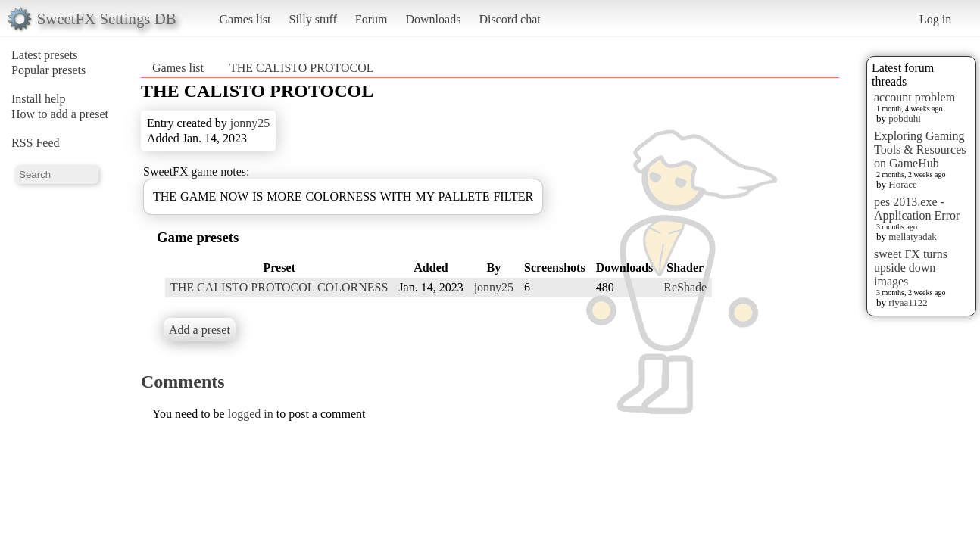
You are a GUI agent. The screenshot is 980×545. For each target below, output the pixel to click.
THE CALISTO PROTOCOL (302, 68)
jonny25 (250, 123)
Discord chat (509, 19)
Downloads (433, 19)
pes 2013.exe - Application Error (917, 209)
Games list (245, 19)
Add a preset (200, 330)
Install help (39, 99)
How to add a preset (60, 114)
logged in (251, 414)
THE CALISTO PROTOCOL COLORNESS (279, 287)
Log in (935, 19)
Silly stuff (313, 19)
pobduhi (905, 118)
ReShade (685, 287)
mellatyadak (913, 237)
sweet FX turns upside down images (911, 268)
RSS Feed (36, 143)
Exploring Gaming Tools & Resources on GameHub (920, 149)
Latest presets (45, 55)
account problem (914, 97)
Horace (903, 184)
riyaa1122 (908, 302)
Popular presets (48, 70)
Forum (371, 19)
